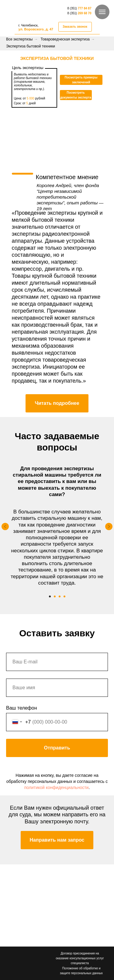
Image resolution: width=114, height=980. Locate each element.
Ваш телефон (22, 708)
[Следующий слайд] (109, 526)
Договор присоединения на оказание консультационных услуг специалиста (80, 958)
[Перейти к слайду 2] (55, 596)
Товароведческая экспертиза (65, 39)
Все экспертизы (19, 39)
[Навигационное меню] (102, 12)
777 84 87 (85, 8)
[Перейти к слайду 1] (50, 596)
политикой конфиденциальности (57, 787)
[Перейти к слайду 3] (60, 596)
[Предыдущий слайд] (5, 526)
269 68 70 (85, 13)
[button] (75, 27)
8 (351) (73, 8)
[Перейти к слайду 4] (64, 596)
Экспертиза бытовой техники (31, 46)
